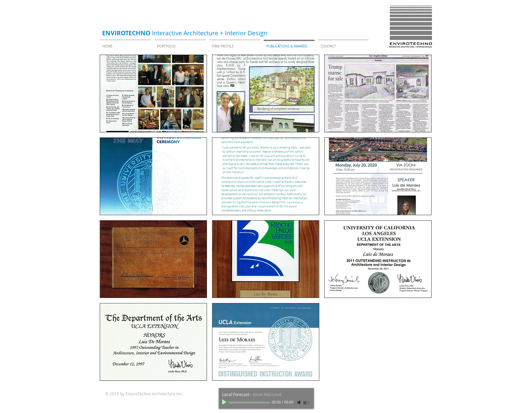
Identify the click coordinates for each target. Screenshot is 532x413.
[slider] (307, 403)
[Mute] (300, 402)
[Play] (225, 402)
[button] (153, 93)
